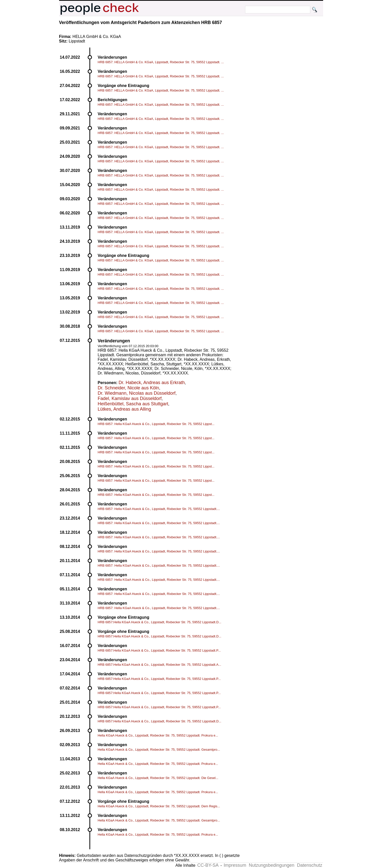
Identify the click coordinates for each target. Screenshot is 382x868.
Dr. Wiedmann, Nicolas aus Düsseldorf (137, 393)
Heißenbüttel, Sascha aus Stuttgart (133, 404)
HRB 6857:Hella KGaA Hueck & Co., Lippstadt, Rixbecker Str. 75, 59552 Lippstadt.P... (159, 650)
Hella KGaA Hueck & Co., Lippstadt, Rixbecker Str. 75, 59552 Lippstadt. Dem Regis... (159, 806)
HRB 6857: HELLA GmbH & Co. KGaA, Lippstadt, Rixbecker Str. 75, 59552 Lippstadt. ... (161, 62)
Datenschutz (309, 865)
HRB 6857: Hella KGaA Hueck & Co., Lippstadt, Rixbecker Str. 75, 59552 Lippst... (156, 424)
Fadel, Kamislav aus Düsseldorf (130, 398)
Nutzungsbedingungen (272, 865)
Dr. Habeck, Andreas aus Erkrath (152, 383)
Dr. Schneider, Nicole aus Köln (128, 388)
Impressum (235, 865)
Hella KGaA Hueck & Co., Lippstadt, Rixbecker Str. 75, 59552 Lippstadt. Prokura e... (158, 735)
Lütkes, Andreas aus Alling (124, 409)
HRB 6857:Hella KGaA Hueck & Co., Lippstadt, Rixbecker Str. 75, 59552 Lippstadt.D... (160, 622)
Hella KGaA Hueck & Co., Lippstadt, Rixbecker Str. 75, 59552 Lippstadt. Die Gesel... (158, 778)
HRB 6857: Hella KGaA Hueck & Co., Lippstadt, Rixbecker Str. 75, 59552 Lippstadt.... (159, 509)
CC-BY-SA (208, 865)
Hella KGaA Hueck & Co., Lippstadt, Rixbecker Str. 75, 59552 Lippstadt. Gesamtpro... (159, 750)
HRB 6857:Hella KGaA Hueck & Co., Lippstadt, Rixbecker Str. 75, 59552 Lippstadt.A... (160, 665)
